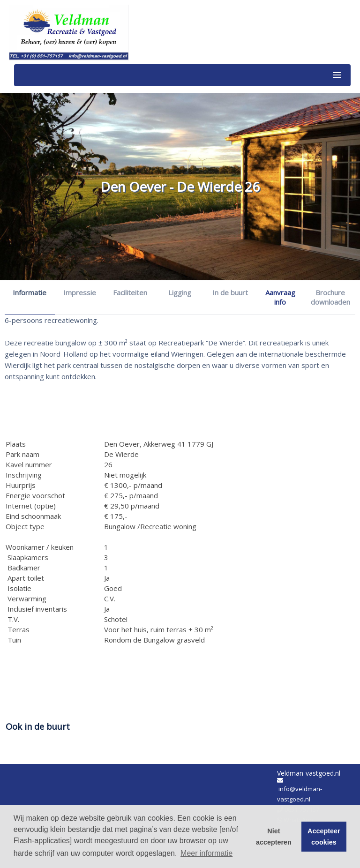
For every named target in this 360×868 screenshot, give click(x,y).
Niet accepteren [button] (274, 837)
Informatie (30, 292)
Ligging (180, 292)
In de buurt (230, 292)
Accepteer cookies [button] (324, 837)
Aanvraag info (280, 297)
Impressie (80, 292)
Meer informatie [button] (206, 853)
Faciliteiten (130, 292)
